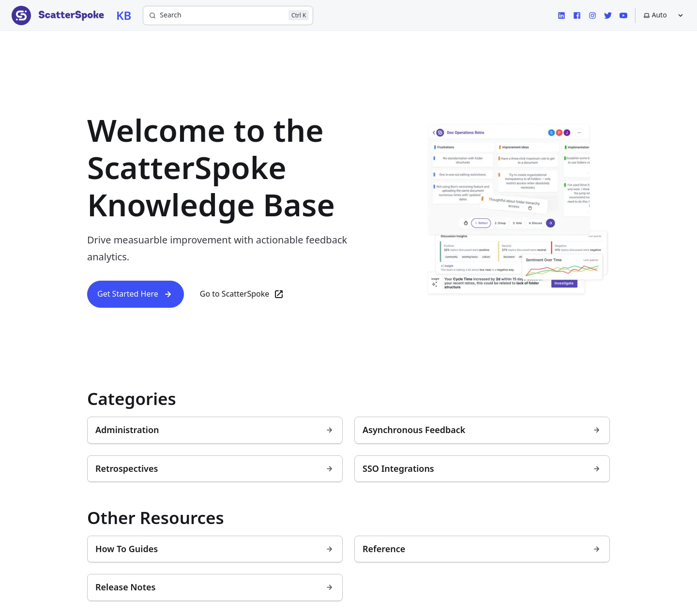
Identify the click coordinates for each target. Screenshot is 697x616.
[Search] (228, 15)
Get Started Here (136, 294)
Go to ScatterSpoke (242, 294)
